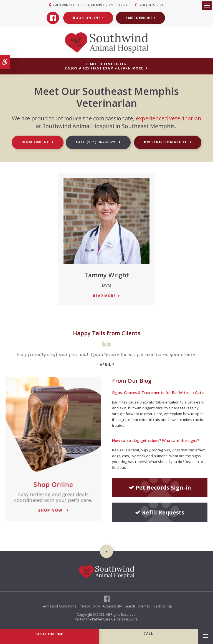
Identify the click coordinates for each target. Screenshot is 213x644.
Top (106, 551)
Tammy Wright (107, 275)
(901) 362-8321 (151, 5)
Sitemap (144, 606)
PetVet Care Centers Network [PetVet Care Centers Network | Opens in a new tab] (115, 619)
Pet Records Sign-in (160, 487)
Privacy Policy (89, 606)
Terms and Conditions (59, 606)
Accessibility (112, 606)
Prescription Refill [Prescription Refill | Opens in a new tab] (166, 142)
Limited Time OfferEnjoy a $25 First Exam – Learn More (104, 66)
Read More (104, 296)
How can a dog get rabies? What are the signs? (155, 440)
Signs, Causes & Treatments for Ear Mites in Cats (158, 393)
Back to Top (163, 606)
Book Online (88, 18)
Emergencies (141, 18)
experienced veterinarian (169, 118)
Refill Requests (160, 512)
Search (130, 606)
